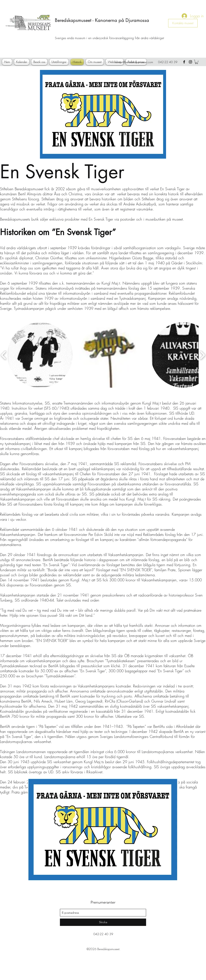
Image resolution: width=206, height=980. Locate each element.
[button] (197, 62)
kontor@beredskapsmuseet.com (134, 62)
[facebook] (184, 62)
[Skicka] (103, 922)
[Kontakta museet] (183, 23)
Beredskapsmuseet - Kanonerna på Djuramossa (102, 20)
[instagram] (190, 62)
